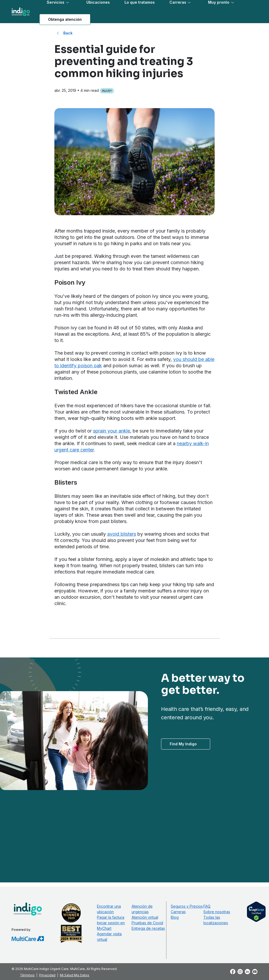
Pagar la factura (111, 917)
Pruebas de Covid (147, 923)
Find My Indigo (183, 744)
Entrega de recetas (148, 928)
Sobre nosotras (217, 912)
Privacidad (47, 975)
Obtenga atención (65, 19)
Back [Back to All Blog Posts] (68, 33)
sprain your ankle (112, 431)
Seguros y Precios (187, 906)
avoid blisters (122, 534)
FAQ (207, 906)
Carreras (178, 912)
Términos (27, 975)
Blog (175, 917)
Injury (107, 91)
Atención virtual (145, 917)
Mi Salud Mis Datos (75, 975)
